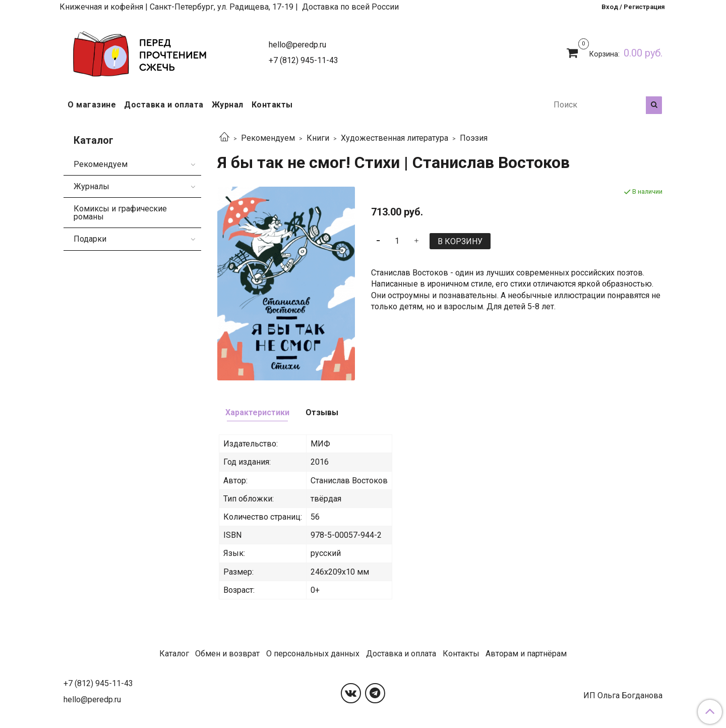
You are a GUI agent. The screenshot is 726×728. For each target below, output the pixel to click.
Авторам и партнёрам (526, 654)
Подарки (90, 239)
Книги (318, 138)
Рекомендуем (268, 138)
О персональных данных (313, 654)
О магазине (92, 105)
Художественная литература (395, 138)
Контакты (272, 105)
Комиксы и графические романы (120, 213)
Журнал (228, 105)
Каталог (174, 654)
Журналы (92, 186)
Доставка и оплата (164, 105)
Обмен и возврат (227, 654)
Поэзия (474, 138)
